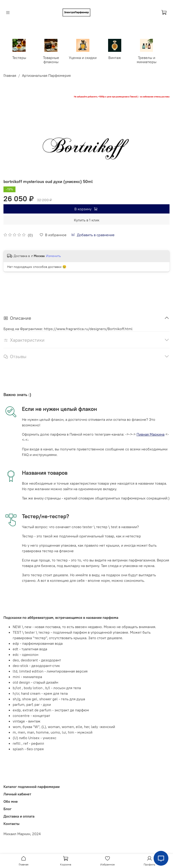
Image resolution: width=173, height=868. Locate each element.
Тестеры (20, 57)
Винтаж (115, 57)
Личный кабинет (17, 794)
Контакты (11, 823)
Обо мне (11, 801)
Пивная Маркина (150, 434)
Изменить (53, 255)
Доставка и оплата (19, 816)
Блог (8, 809)
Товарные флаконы (52, 59)
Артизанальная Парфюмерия (46, 75)
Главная (10, 75)
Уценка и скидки (83, 57)
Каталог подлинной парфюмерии (32, 786)
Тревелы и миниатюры (146, 59)
